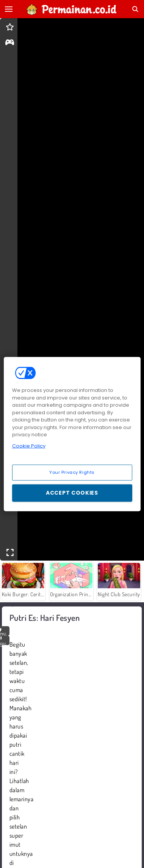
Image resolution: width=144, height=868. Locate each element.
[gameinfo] (10, 43)
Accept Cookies (72, 493)
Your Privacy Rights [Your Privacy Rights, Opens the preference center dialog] (72, 472)
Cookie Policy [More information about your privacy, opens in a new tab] (29, 446)
